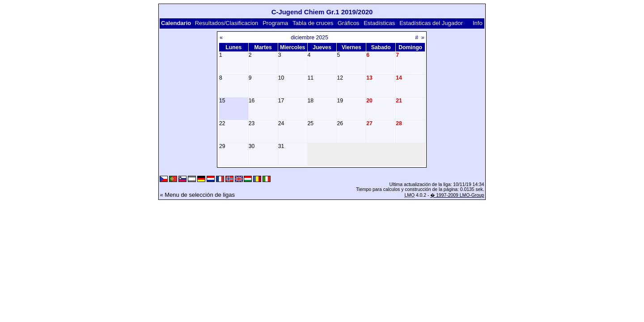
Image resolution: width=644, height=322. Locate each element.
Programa (275, 23)
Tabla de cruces (313, 23)
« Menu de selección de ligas (197, 195)
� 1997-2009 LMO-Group (457, 195)
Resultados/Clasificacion (227, 23)
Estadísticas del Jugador (431, 23)
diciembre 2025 (309, 38)
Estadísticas (379, 23)
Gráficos (348, 23)
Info (478, 23)
